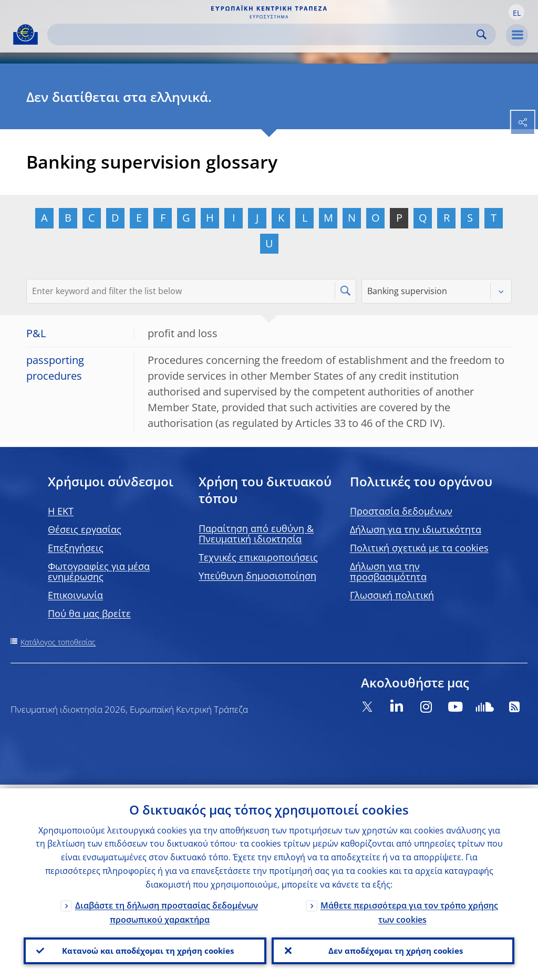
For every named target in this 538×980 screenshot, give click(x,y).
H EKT (61, 511)
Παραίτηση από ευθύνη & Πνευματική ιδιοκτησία (256, 534)
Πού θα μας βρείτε (89, 613)
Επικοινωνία (75, 595)
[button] (516, 12)
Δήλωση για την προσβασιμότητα (388, 571)
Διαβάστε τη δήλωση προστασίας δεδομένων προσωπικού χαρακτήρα (167, 909)
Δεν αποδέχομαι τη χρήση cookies (393, 949)
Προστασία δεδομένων (401, 511)
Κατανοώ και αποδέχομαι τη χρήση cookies (145, 949)
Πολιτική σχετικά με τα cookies (419, 548)
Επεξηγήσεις (76, 548)
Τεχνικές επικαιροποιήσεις (258, 557)
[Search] (263, 34)
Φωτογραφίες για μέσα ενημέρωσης (99, 571)
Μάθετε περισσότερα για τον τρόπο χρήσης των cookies (409, 909)
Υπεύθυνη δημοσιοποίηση (257, 576)
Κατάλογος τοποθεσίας (58, 642)
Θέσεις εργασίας (85, 529)
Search (482, 34)
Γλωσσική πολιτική (392, 595)
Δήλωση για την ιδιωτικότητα (416, 529)
